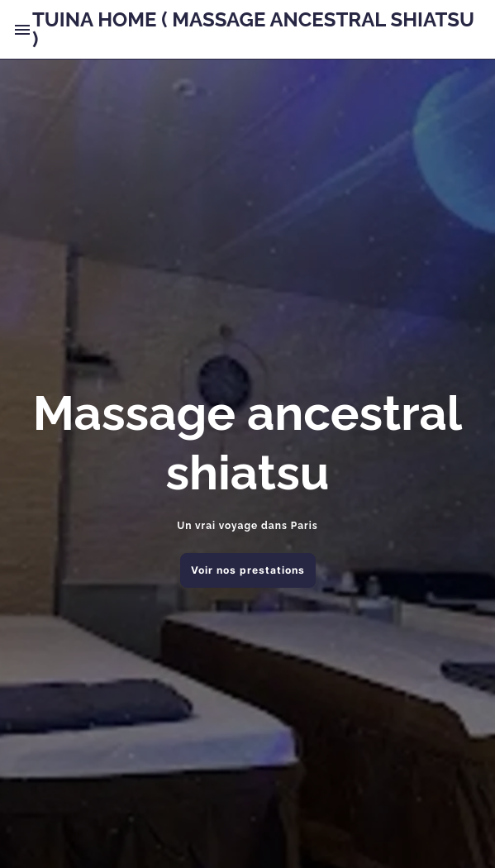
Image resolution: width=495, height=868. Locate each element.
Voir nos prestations (248, 570)
